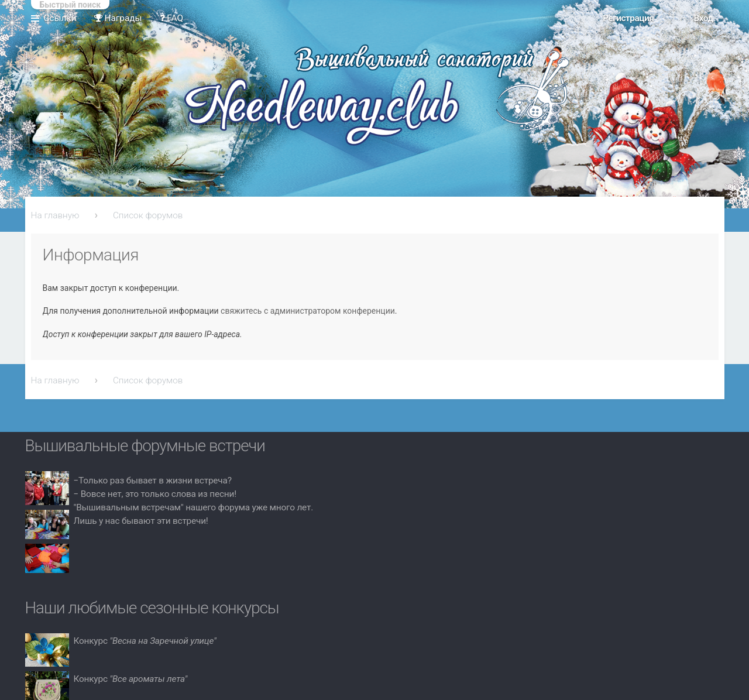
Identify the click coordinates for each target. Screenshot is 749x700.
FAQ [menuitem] (172, 18)
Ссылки (60, 18)
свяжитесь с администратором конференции (308, 311)
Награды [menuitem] (118, 18)
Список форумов (148, 215)
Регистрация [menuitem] (628, 18)
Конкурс (145, 641)
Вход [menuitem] (703, 18)
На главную (55, 215)
